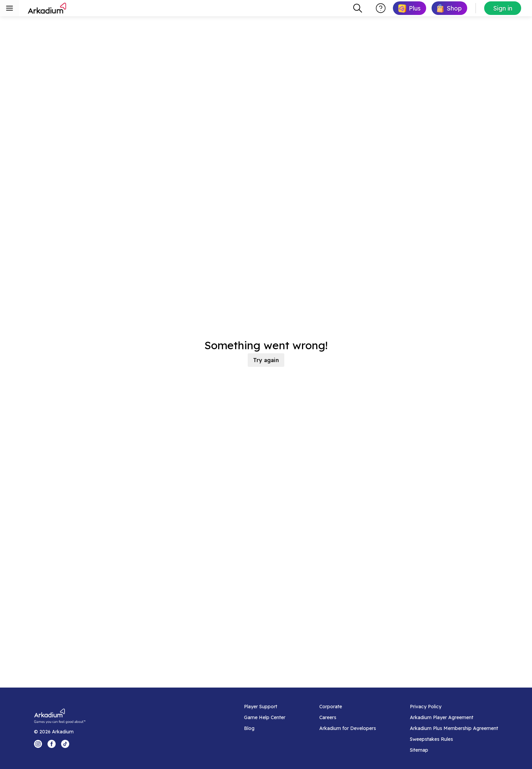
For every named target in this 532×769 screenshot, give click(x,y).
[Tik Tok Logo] (65, 744)
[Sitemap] (454, 750)
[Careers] (348, 717)
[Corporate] (348, 707)
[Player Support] (265, 707)
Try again (266, 360)
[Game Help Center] (265, 717)
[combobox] (358, 8)
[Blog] (265, 728)
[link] (410, 8)
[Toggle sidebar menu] (9, 8)
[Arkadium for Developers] (348, 728)
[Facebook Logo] (52, 744)
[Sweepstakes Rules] (454, 739)
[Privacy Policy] (454, 707)
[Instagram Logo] (38, 744)
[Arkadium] (47, 8)
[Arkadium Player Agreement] (454, 717)
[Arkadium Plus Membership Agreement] (454, 728)
